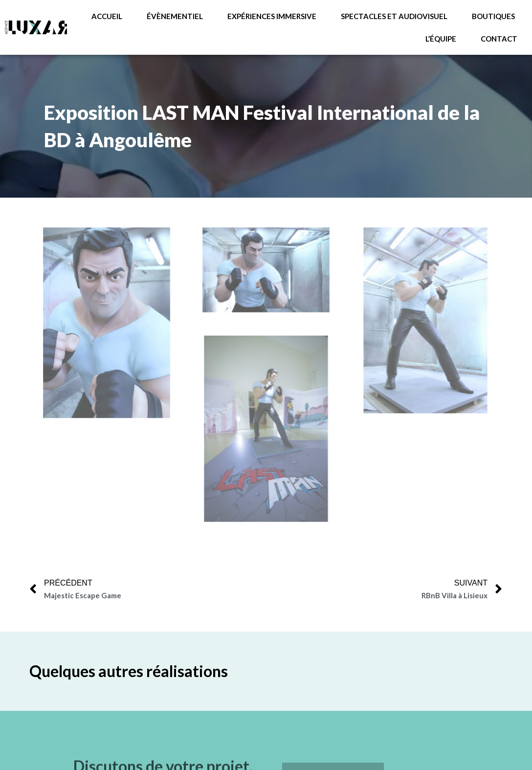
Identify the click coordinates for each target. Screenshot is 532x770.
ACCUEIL (107, 16)
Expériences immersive (272, 16)
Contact (499, 39)
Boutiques (493, 16)
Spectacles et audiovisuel (394, 16)
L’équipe (441, 39)
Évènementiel (175, 16)
